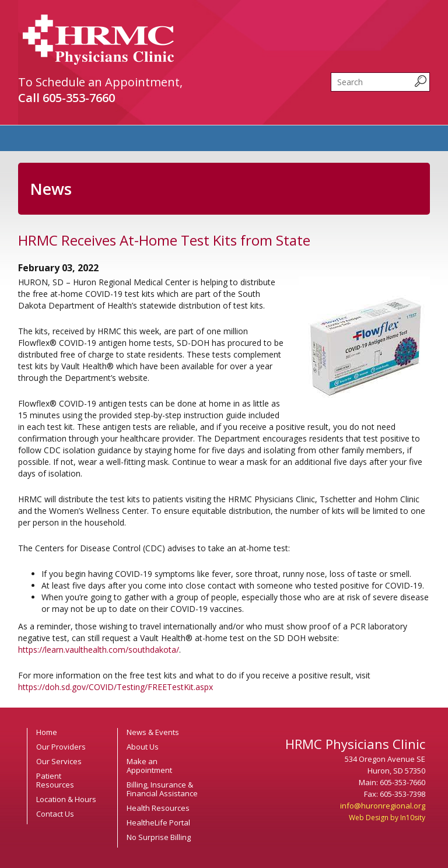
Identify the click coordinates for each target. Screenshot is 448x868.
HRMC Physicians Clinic (98, 40)
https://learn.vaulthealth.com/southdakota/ (99, 650)
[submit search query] (421, 81)
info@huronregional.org (383, 806)
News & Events (153, 732)
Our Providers (61, 747)
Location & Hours (66, 799)
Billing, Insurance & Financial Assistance (162, 789)
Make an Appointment (149, 766)
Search (331, 73)
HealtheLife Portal (158, 822)
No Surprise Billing (159, 837)
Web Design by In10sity (387, 818)
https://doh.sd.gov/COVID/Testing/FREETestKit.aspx (116, 687)
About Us (143, 747)
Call (66, 98)
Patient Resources (55, 780)
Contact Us (55, 814)
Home (47, 732)
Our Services (59, 761)
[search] (380, 82)
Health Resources (158, 808)
